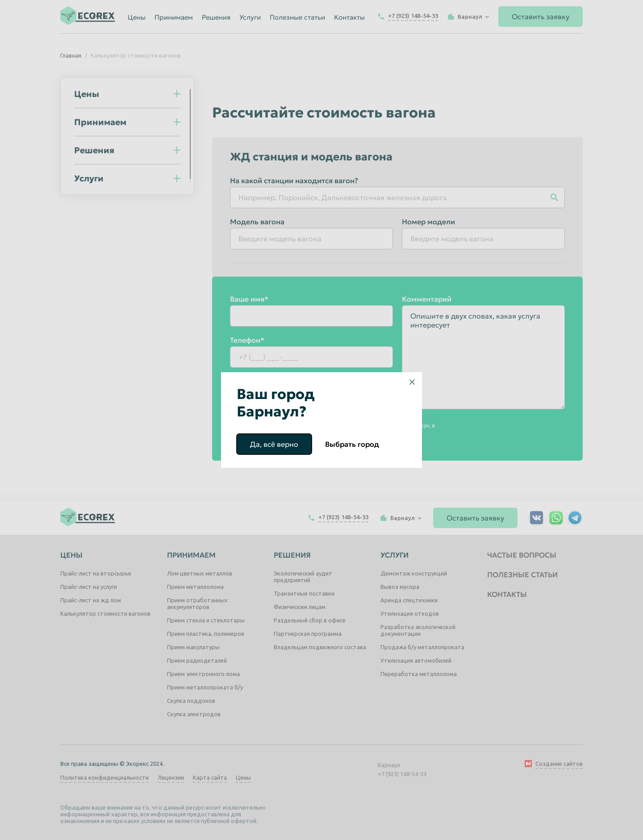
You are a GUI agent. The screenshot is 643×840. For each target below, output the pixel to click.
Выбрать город (352, 444)
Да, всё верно (274, 444)
